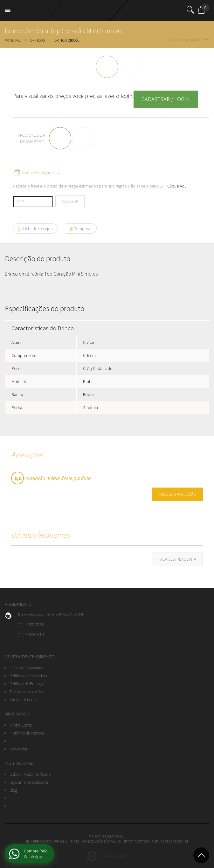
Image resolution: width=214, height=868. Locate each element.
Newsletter (18, 749)
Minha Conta (21, 725)
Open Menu (9, 10)
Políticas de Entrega (26, 684)
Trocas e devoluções (27, 692)
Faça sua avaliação (178, 494)
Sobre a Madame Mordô (30, 774)
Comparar (79, 229)
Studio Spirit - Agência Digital (107, 856)
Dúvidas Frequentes (26, 668)
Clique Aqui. (178, 186)
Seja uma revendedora (29, 782)
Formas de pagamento (37, 173)
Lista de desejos (35, 229)
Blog (13, 790)
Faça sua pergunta (177, 559)
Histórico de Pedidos (27, 733)
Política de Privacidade (29, 676)
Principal (13, 40)
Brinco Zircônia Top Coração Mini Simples (69, 40)
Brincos (38, 40)
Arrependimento (23, 700)
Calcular (70, 201)
